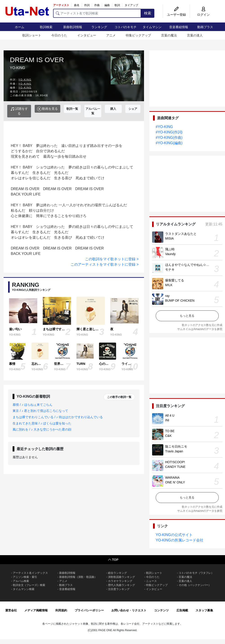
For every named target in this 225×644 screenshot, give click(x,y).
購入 (113, 109)
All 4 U (170, 415)
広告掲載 (182, 610)
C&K (168, 436)
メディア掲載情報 (36, 610)
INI (167, 420)
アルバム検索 (21, 581)
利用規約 (61, 610)
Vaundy (170, 254)
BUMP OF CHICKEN (180, 301)
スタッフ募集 (204, 610)
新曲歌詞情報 (73, 27)
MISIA (169, 238)
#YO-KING (164, 127)
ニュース (151, 581)
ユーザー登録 (176, 15)
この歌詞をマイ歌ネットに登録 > (112, 259)
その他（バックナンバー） (195, 585)
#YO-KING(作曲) (169, 138)
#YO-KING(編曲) (169, 143)
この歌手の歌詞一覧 (119, 397)
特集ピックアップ (138, 35)
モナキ (170, 269)
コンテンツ (161, 610)
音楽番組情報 (179, 27)
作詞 (87, 5)
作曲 (97, 5)
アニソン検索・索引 (25, 577)
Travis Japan (174, 451)
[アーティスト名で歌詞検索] (97, 13)
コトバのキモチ (126, 27)
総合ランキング (117, 573)
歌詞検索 (46, 27)
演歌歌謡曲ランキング (121, 577)
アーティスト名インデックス (30, 573)
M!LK (169, 285)
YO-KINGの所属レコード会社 (180, 540)
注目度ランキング (119, 589)
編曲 (107, 5)
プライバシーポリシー (89, 610)
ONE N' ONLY (175, 482)
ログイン (203, 15)
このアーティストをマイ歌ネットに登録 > (105, 264)
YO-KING (25, 80)
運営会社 (11, 610)
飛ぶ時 (170, 249)
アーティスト (61, 5)
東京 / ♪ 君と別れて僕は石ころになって (40, 411)
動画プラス (205, 27)
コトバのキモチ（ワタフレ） (196, 573)
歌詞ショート (32, 35)
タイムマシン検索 (24, 589)
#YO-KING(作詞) (169, 132)
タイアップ (131, 5)
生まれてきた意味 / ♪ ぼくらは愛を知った (42, 423)
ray (167, 296)
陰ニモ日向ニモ (176, 447)
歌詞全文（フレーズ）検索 (29, 585)
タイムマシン (152, 27)
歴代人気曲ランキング (121, 585)
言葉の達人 (195, 35)
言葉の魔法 (169, 35)
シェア (133, 109)
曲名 (77, 5)
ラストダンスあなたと (181, 234)
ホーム (20, 27)
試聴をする (19, 111)
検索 (148, 13)
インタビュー (87, 35)
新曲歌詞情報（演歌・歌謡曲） (78, 577)
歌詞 (117, 5)
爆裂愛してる (175, 280)
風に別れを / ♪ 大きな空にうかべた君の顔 (42, 429)
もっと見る (187, 316)
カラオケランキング (120, 581)
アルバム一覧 (93, 111)
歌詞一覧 (72, 109)
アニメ (111, 35)
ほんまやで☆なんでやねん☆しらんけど (193, 265)
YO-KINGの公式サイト (174, 535)
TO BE (170, 431)
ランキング (99, 27)
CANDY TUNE (175, 467)
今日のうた (59, 35)
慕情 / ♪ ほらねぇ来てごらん (33, 405)
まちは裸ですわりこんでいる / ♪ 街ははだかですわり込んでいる (58, 417)
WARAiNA (172, 478)
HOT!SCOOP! (175, 462)
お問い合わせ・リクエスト (129, 610)
